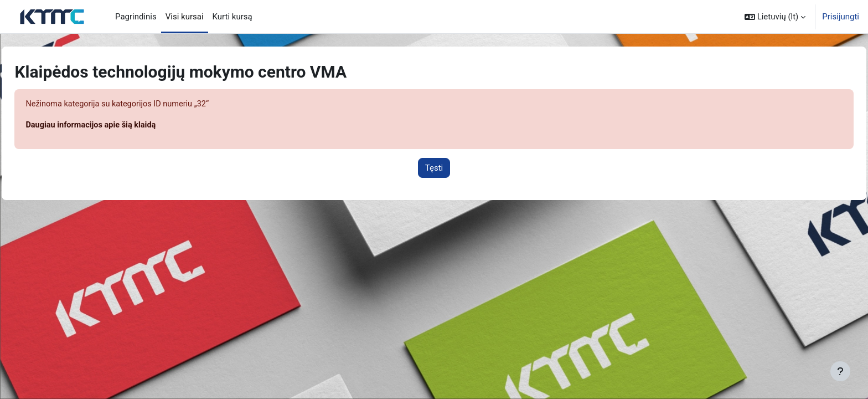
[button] (775, 17)
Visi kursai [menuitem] (185, 17)
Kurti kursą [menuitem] (232, 17)
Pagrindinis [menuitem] (136, 17)
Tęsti (434, 168)
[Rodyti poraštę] (840, 371)
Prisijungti (841, 17)
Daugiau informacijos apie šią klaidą (118, 126)
